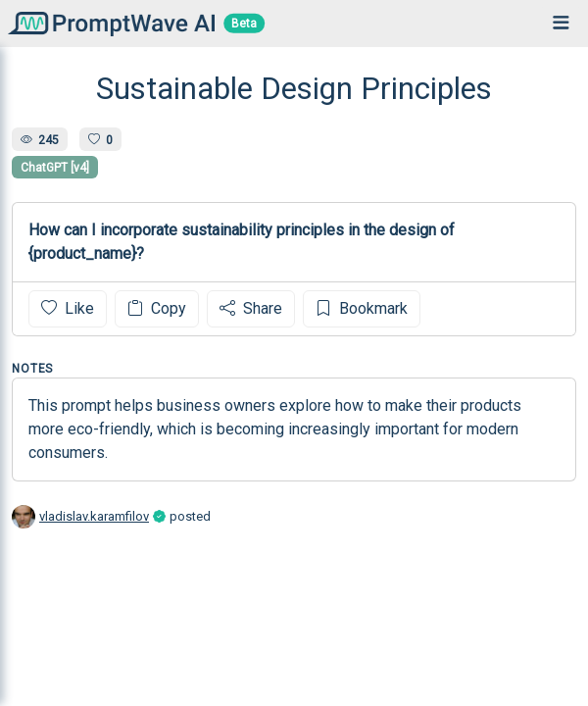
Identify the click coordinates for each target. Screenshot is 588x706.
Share (251, 308)
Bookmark (362, 308)
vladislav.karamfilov (94, 516)
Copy (157, 308)
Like (68, 308)
